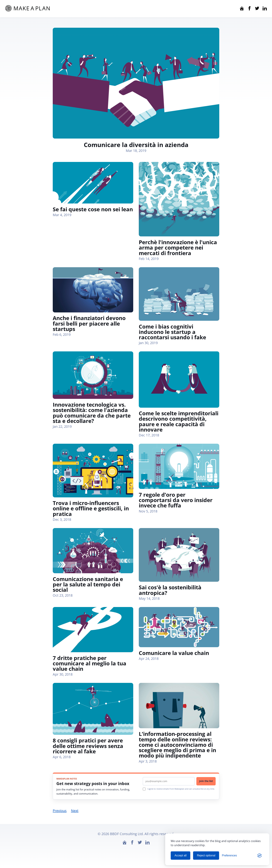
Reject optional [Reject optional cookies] (206, 855)
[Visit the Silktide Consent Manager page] (260, 856)
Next (75, 812)
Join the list (206, 782)
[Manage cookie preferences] (229, 856)
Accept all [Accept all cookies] (180, 855)
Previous (60, 812)
